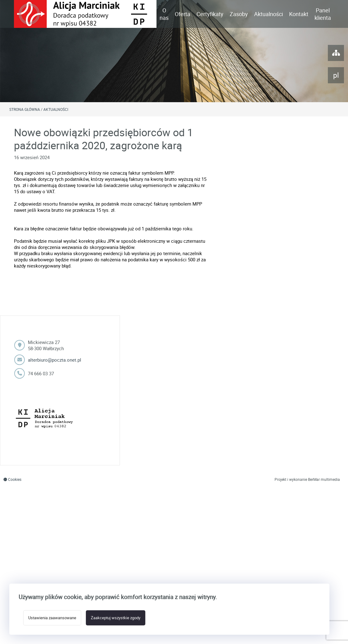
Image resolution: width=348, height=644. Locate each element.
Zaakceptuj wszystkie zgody (116, 618)
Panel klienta (323, 14)
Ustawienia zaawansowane (52, 618)
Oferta (183, 14)
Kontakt (299, 14)
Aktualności (269, 14)
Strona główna (25, 109)
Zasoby (239, 14)
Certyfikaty (210, 14)
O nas (164, 14)
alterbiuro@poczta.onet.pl (55, 360)
